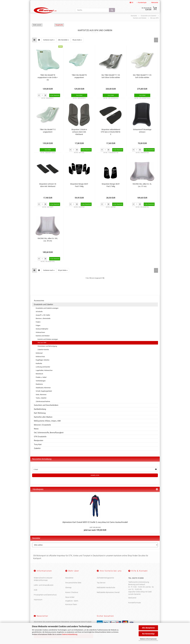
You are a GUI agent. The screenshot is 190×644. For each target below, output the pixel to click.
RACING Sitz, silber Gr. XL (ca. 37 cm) (142, 190)
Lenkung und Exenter (43, 372)
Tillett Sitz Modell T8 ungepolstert (79, 81)
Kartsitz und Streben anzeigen (48, 344)
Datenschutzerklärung (70, 634)
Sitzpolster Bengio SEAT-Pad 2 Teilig (111, 190)
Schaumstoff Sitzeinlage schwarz (142, 136)
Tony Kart (38, 449)
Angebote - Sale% (72, 606)
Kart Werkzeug (40, 418)
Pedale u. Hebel (41, 382)
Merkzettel (154, 3)
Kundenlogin (142, 3)
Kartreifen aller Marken (43, 422)
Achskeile (39, 317)
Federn (38, 327)
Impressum (38, 605)
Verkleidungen (41, 386)
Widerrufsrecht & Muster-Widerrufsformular (43, 584)
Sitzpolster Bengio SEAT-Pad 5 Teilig (79, 190)
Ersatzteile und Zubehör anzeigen (47, 313)
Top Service (101, 588)
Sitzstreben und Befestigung (47, 351)
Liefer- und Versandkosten (44, 590)
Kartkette (39, 368)
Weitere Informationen (148, 639)
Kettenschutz (40, 362)
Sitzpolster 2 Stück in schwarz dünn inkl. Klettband (79, 137)
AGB (36, 595)
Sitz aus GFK (42, 348)
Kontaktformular (135, 608)
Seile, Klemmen (41, 400)
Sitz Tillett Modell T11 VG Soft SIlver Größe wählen (111, 81)
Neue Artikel (70, 602)
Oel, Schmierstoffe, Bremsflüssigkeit (49, 438)
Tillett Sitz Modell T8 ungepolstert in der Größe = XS (48, 82)
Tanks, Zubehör (41, 403)
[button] (34, 45)
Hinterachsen (40, 337)
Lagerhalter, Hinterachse (44, 375)
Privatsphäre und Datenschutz (45, 600)
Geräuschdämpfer (42, 334)
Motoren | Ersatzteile (42, 430)
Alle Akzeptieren (148, 628)
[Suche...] (112, 10)
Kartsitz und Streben (43, 341)
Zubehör (37, 453)
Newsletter (69, 583)
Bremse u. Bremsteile (43, 324)
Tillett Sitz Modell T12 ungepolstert (48, 136)
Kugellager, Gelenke (43, 365)
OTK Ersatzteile (40, 442)
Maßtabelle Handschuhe (106, 592)
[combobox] (49, 45)
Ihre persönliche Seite (73, 588)
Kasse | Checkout (72, 597)
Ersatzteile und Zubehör (44, 310)
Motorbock (39, 379)
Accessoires (39, 306)
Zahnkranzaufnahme (43, 406)
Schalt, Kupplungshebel (44, 396)
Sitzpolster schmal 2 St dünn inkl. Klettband (48, 190)
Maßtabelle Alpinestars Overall (108, 597)
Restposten (39, 446)
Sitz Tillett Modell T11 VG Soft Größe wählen (142, 81)
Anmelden (95, 480)
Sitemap (68, 592)
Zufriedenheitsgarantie (105, 583)
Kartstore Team (71, 609)
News (36, 434)
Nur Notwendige (148, 634)
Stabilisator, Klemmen (43, 393)
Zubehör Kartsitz (43, 355)
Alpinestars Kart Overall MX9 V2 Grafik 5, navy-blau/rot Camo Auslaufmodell (95, 527)
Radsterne (39, 389)
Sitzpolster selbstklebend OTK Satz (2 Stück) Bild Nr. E (111, 137)
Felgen (38, 330)
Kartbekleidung (40, 414)
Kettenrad (39, 358)
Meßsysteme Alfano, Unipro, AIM (47, 426)
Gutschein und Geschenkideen (46, 410)
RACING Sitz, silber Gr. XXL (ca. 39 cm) (48, 245)
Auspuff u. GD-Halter (43, 320)
